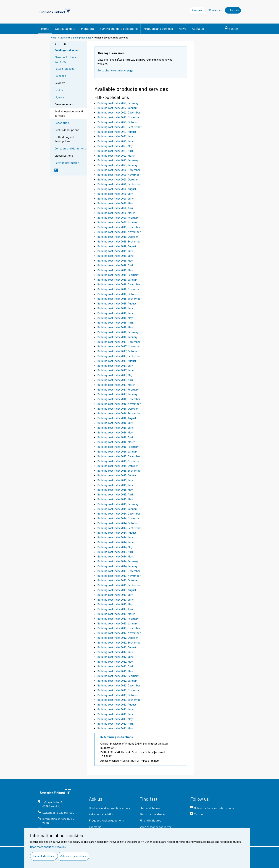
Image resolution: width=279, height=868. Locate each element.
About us (198, 29)
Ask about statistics (101, 814)
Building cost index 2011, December (119, 685)
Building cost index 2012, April (115, 666)
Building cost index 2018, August (117, 303)
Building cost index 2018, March (116, 327)
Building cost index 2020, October (118, 179)
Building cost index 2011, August (117, 704)
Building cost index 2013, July (115, 595)
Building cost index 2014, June (115, 542)
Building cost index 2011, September (119, 700)
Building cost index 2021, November (119, 117)
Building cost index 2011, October (118, 695)
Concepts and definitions (70, 148)
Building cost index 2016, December (119, 399)
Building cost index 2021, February (118, 160)
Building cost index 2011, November (119, 690)
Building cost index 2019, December (119, 227)
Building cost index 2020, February (118, 218)
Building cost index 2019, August (117, 246)
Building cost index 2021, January (117, 165)
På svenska (215, 10)
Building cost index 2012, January (117, 681)
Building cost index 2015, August (117, 475)
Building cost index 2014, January (117, 566)
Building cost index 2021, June (115, 141)
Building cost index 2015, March (116, 499)
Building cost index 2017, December (119, 342)
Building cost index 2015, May (115, 490)
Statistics (63, 38)
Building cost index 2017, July (115, 366)
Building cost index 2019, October (118, 237)
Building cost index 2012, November (119, 633)
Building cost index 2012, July (115, 652)
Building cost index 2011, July (115, 709)
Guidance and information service (110, 808)
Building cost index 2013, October (118, 580)
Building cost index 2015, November (119, 461)
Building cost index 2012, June (115, 657)
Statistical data (65, 29)
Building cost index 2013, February (118, 619)
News (182, 29)
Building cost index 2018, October (118, 294)
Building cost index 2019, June (115, 256)
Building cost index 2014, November (119, 518)
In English (233, 10)
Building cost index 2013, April (115, 609)
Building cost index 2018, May (115, 318)
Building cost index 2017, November (119, 346)
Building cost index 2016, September (119, 413)
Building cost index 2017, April (115, 380)
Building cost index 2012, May (115, 662)
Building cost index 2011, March (116, 728)
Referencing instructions (117, 737)
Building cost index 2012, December (119, 628)
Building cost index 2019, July (115, 251)
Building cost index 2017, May (115, 375)
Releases (60, 76)
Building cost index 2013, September (119, 585)
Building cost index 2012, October (118, 638)
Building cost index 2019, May (115, 260)
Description (62, 123)
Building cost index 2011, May (115, 719)
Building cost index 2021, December (119, 112)
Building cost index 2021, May (115, 146)
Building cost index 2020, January (117, 222)
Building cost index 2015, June (115, 485)
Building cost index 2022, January (117, 108)
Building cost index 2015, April (115, 494)
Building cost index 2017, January (117, 394)
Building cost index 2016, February (118, 447)
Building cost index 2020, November (119, 175)
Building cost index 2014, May (115, 547)
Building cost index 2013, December (119, 571)
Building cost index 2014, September (119, 528)
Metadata (87, 29)
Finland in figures (150, 820)
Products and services (158, 29)
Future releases (64, 69)
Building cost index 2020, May (115, 203)
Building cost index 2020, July (115, 194)
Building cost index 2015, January (117, 509)
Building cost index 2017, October (118, 351)
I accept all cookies (44, 856)
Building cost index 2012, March (116, 671)
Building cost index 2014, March (116, 556)
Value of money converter (155, 827)
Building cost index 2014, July (115, 537)
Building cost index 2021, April (115, 151)
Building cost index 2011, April (115, 724)
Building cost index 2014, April (115, 552)
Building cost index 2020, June (115, 198)
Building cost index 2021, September (119, 127)
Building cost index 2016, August (117, 418)
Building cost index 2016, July (115, 423)
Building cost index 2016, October (118, 409)
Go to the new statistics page (115, 70)
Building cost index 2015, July (115, 480)
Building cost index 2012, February (118, 676)
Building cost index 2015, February (118, 504)
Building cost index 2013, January (117, 623)
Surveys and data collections (119, 29)
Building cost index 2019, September (119, 241)
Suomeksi (197, 10)
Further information (67, 163)
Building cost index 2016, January (117, 451)
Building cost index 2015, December (119, 456)
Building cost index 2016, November (119, 404)
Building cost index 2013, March (116, 614)
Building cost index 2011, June (115, 714)
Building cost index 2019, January (117, 280)
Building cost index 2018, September (119, 299)
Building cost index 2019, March (116, 270)
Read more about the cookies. (48, 847)
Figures (59, 97)
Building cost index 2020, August (117, 189)
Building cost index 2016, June (115, 428)
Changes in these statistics (65, 59)
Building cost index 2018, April (115, 322)
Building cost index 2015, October (118, 466)
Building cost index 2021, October (118, 122)
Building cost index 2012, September (119, 642)
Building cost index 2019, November (119, 232)
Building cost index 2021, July (115, 136)
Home (45, 29)
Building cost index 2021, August (117, 132)
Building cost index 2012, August (117, 647)
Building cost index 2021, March (116, 156)
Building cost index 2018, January (117, 337)
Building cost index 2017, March (116, 385)
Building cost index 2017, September (119, 356)
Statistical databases (153, 814)
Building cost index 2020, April (115, 208)
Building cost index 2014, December (119, 513)
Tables (59, 90)
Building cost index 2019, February (118, 275)
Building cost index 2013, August (117, 590)
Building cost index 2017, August (117, 361)
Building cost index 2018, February (118, 332)
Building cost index (81, 38)
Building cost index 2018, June (115, 313)
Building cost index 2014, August (117, 533)
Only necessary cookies (73, 856)
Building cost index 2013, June (115, 600)
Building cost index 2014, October (118, 523)
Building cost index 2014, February (118, 561)
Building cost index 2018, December (119, 284)
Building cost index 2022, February (118, 103)
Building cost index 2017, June (115, 370)
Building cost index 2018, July (115, 308)
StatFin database (150, 808)
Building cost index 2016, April (115, 437)
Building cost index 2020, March (116, 213)
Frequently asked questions (106, 820)
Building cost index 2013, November (119, 576)
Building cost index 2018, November (119, 289)
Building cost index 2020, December (119, 170)
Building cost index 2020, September (119, 184)
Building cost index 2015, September (119, 471)
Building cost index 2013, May (115, 604)
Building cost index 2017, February (118, 389)
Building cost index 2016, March (116, 442)
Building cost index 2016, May (115, 432)
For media (95, 827)
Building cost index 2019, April (115, 265)
